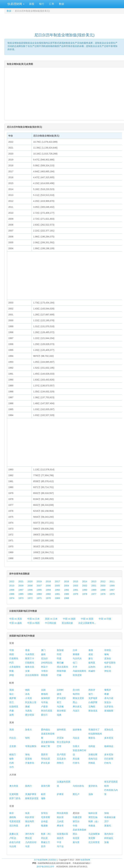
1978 (85, 594)
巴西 (12, 763)
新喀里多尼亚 (32, 798)
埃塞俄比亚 (62, 834)
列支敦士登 (31, 702)
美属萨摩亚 (31, 794)
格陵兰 (13, 755)
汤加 (91, 794)
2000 (103, 586)
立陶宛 (92, 707)
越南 (43, 654)
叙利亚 (92, 663)
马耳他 (44, 702)
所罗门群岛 (15, 798)
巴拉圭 (13, 738)
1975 (112, 594)
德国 (27, 690)
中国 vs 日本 (33, 619)
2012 (103, 581)
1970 (48, 598)
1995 (39, 590)
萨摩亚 (60, 794)
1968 (66, 598)
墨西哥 (44, 755)
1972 (30, 598)
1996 (30, 590)
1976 (103, 594)
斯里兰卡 (30, 658)
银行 (42, 4)
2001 (94, 586)
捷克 (59, 694)
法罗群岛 (109, 707)
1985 (21, 594)
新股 (32, 4)
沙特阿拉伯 (47, 663)
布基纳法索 (110, 817)
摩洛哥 (60, 826)
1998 (12, 590)
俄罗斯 (13, 698)
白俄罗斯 (93, 702)
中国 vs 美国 (16, 619)
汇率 (52, 4)
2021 (21, 581)
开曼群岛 (30, 763)
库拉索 (76, 759)
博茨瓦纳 (93, 817)
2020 (30, 581)
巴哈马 (108, 763)
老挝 (91, 654)
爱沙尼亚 (30, 715)
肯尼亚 (76, 838)
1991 (76, 590)
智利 (27, 738)
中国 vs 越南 (16, 623)
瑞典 (59, 715)
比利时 (60, 690)
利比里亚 (30, 817)
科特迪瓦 (109, 838)
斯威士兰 (45, 842)
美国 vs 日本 (51, 619)
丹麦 (12, 711)
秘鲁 (12, 759)
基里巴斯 (45, 786)
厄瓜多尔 (61, 759)
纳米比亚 (93, 813)
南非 (12, 813)
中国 (12, 650)
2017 (57, 581)
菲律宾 (108, 650)
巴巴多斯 (109, 759)
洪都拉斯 (93, 755)
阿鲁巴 (60, 763)
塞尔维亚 (61, 711)
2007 (39, 586)
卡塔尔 (44, 671)
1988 (103, 590)
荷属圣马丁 (94, 730)
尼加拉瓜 (109, 730)
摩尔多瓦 (77, 707)
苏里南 (29, 759)
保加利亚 (45, 698)
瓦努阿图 (14, 794)
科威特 (92, 671)
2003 (76, 586)
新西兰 (29, 786)
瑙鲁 (43, 798)
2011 (112, 581)
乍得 (75, 826)
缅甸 (107, 654)
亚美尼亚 (77, 675)
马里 (27, 846)
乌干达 (60, 846)
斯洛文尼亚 (78, 698)
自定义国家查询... (87, 623)
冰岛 (27, 694)
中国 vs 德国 (69, 619)
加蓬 (107, 842)
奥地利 (44, 694)
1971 (39, 598)
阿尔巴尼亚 (47, 711)
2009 (21, 586)
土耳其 (29, 698)
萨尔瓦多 (45, 763)
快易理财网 (16, 4)
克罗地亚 (93, 698)
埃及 (27, 813)
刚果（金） (94, 821)
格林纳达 (109, 746)
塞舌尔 (76, 821)
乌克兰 (76, 711)
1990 (85, 590)
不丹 (75, 667)
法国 (43, 690)
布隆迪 (92, 826)
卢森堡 (44, 707)
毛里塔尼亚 (15, 821)
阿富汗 (44, 667)
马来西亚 (30, 654)
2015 (76, 581)
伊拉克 (108, 671)
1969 (57, 598)
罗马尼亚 (61, 698)
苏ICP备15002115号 (45, 867)
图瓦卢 (76, 794)
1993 (57, 590)
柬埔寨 (76, 654)
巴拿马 (76, 763)
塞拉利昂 (30, 821)
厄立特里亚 (94, 842)
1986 (12, 594)
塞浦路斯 (109, 711)
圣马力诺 (109, 698)
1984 (30, 594)
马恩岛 (29, 711)
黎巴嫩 (60, 663)
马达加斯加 (94, 834)
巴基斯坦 (14, 658)
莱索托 (108, 826)
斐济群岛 (93, 786)
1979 (76, 594)
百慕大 (76, 746)
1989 (94, 590)
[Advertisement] (64, 22)
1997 (21, 590)
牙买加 (60, 738)
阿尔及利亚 (62, 813)
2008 (30, 586)
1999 (112, 586)
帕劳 (43, 794)
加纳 (107, 813)
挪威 (27, 707)
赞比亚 (29, 838)
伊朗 (12, 675)
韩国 (12, 654)
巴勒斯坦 (30, 663)
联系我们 (53, 860)
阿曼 (12, 671)
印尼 (59, 654)
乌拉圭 (76, 738)
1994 (48, 590)
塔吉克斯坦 (62, 667)
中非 (59, 842)
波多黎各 (77, 730)
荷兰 (59, 702)
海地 (27, 755)
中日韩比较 (51, 623)
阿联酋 (44, 675)
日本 (75, 650)
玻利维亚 (61, 730)
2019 (39, 581)
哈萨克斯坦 (110, 663)
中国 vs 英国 (87, 619)
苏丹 (43, 846)
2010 (12, 586)
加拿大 (29, 730)
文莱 (27, 671)
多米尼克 (109, 738)
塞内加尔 (109, 834)
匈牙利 (76, 694)
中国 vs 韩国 (33, 623)
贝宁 (107, 821)
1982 (48, 594)
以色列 (92, 667)
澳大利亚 (14, 786)
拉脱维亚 (14, 707)
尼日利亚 (14, 826)
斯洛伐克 (93, 711)
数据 (62, 4)
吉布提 (44, 821)
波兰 (91, 694)
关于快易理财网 (41, 860)
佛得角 (13, 817)
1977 (94, 594)
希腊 (107, 694)
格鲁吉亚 (30, 667)
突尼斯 (92, 838)
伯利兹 (92, 746)
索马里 (76, 842)
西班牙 (92, 690)
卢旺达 (13, 838)
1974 (12, 598)
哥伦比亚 (45, 759)
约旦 (12, 663)
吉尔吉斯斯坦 (32, 675)
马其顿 (60, 707)
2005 (57, 586)
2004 (66, 586)
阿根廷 (92, 763)
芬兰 (12, 702)
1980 (66, 594)
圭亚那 (13, 746)
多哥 (27, 826)
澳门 (43, 650)
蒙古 (91, 658)
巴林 (59, 675)
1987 (112, 590)
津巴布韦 (30, 834)
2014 (85, 581)
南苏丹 (60, 838)
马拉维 (13, 846)
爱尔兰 (44, 715)
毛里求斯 (45, 817)
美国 (12, 730)
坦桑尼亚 (77, 817)
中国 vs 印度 (105, 619)
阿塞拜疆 (61, 671)
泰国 (91, 650)
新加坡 (60, 650)
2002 (85, 586)
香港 (27, 650)
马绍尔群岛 (78, 786)
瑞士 (12, 694)
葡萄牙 (108, 690)
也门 (75, 663)
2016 (66, 581)
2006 (48, 586)
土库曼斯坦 (15, 667)
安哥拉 (44, 813)
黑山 (75, 702)
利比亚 (60, 817)
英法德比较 (67, 623)
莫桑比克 (14, 834)
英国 (12, 690)
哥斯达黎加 (31, 746)
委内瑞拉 (45, 730)
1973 (21, 598)
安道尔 (108, 702)
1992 (66, 590)
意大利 (76, 690)
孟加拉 (108, 658)
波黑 (12, 715)
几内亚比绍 (31, 842)
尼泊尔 (44, 658)
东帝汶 (108, 667)
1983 (39, 594)
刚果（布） (47, 834)
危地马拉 (93, 759)
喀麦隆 (44, 826)
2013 (94, 581)
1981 (57, 594)
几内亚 (60, 821)
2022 (12, 581)
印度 (59, 658)
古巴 (12, 767)
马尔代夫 (77, 658)
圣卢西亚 (61, 755)
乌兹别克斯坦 (79, 671)
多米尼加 (109, 755)
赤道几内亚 (15, 842)
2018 (48, 581)
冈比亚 (44, 838)
